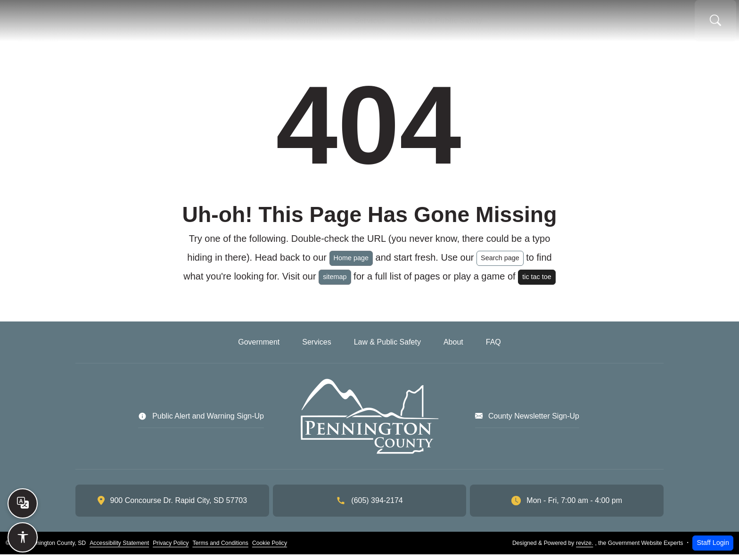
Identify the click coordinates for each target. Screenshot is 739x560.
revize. (584, 549)
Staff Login (713, 548)
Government (298, 24)
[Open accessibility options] (23, 537)
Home (238, 24)
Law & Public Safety (464, 24)
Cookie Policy (270, 549)
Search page (500, 264)
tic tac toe (537, 282)
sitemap (335, 282)
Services (373, 24)
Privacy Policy (171, 549)
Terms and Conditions (220, 549)
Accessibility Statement (119, 549)
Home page (351, 264)
